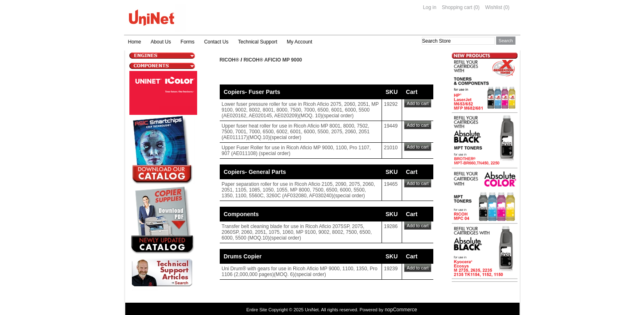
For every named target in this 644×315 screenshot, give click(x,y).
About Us (161, 42)
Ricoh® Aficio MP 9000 (273, 60)
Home (135, 42)
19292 (391, 104)
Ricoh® (230, 60)
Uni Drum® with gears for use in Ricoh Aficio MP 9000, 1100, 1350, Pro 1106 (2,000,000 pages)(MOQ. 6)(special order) (300, 272)
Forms (188, 42)
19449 (391, 126)
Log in (430, 7)
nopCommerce (401, 310)
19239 (391, 269)
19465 (391, 184)
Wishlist (493, 7)
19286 (391, 226)
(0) (477, 7)
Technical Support (258, 42)
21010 (391, 148)
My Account (299, 42)
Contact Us (216, 42)
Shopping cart (457, 7)
